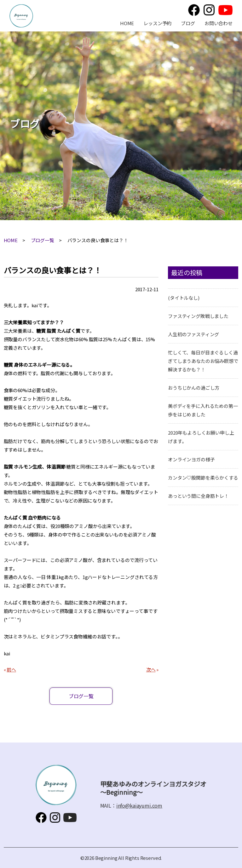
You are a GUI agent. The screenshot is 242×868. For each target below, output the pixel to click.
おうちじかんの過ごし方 (194, 388)
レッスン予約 (157, 23)
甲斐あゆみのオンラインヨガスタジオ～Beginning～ (21, 16)
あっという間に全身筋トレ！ (198, 496)
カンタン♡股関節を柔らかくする (203, 478)
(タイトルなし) (184, 298)
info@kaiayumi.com (139, 805)
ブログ (188, 23)
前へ (11, 669)
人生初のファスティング (193, 334)
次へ (151, 669)
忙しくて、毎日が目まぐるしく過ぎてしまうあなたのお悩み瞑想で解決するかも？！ (203, 361)
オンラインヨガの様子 (191, 459)
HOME (127, 23)
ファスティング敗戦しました (198, 316)
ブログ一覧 (43, 240)
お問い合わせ (219, 23)
